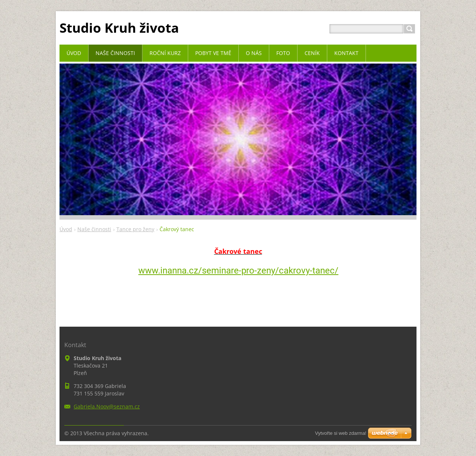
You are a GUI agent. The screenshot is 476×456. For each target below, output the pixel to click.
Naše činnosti (94, 229)
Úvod (66, 229)
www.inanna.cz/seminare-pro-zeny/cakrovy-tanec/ (238, 271)
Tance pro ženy (135, 229)
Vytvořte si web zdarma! (341, 433)
